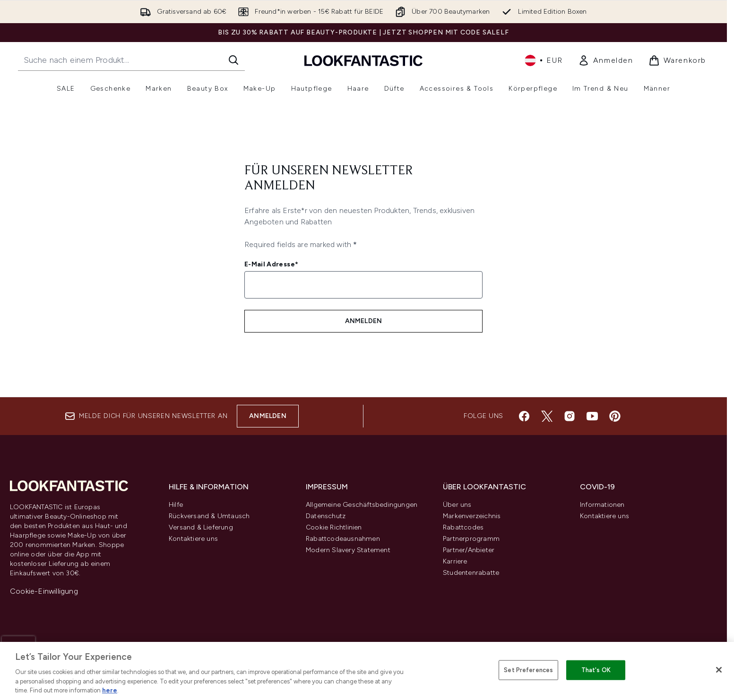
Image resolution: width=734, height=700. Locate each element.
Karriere (455, 561)
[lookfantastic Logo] (363, 60)
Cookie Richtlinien (334, 527)
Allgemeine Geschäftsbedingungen (362, 505)
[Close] (719, 670)
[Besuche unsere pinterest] (615, 416)
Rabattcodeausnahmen (343, 539)
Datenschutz (326, 516)
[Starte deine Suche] (131, 60)
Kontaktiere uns (193, 539)
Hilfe (176, 505)
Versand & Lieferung (201, 527)
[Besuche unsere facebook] (524, 416)
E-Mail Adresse (271, 264)
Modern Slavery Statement (348, 550)
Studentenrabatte (471, 573)
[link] (606, 60)
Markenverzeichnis (472, 516)
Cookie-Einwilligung (44, 591)
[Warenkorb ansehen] (677, 60)
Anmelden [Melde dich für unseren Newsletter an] (364, 321)
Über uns (457, 505)
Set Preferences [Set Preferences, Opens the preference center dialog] (528, 670)
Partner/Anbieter (469, 550)
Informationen (602, 505)
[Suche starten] (233, 60)
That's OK (596, 670)
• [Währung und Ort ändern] (544, 60)
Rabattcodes (463, 527)
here (110, 690)
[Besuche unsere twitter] (547, 416)
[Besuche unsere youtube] (592, 416)
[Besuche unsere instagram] (570, 416)
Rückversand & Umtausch (209, 516)
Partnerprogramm (471, 539)
